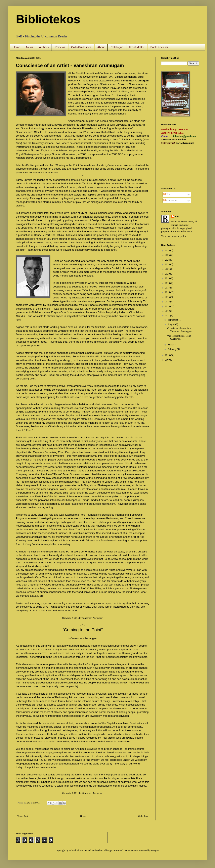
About (101, 47)
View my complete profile (174, 236)
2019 (168, 278)
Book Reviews (159, 47)
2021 (168, 269)
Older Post (143, 816)
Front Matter (137, 47)
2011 (168, 316)
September (173, 320)
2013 (168, 306)
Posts (167, 194)
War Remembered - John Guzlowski (179, 337)
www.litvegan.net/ (185, 143)
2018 (168, 283)
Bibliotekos (48, 19)
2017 (168, 288)
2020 (168, 274)
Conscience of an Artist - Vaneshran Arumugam (179, 330)
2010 (168, 355)
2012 (168, 311)
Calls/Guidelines (81, 47)
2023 (168, 264)
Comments (170, 200)
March (171, 345)
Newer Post (22, 816)
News (30, 47)
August (172, 324)
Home (16, 47)
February (172, 349)
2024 (168, 260)
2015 (168, 297)
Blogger (155, 850)
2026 (168, 250)
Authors (44, 47)
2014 (168, 302)
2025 (168, 255)
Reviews (60, 47)
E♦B (177, 216)
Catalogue (117, 47)
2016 (168, 292)
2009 (168, 360)
